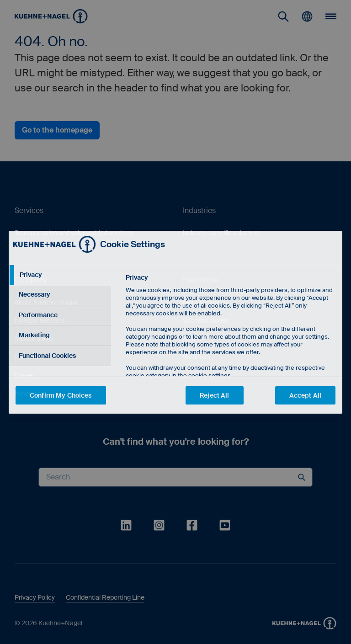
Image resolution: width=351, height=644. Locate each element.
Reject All (214, 395)
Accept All (305, 395)
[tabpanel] (230, 347)
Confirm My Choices (61, 395)
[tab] (60, 275)
